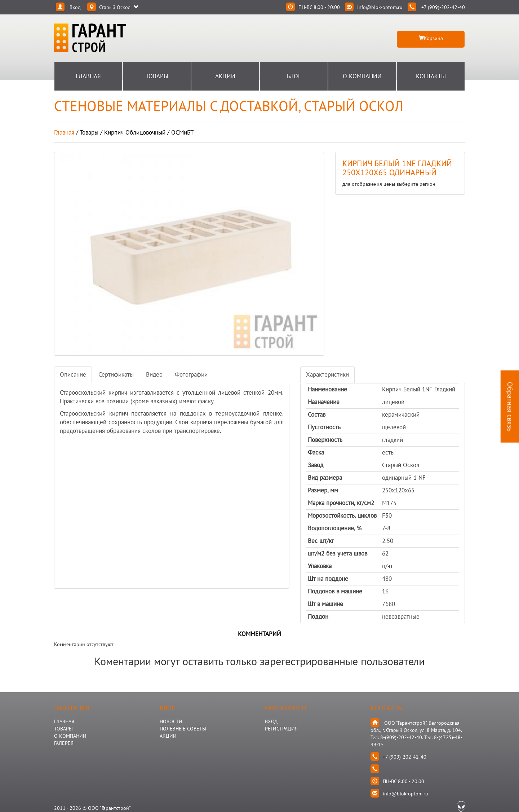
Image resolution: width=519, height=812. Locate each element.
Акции (225, 76)
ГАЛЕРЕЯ (64, 743)
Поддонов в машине (335, 591)
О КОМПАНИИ (70, 736)
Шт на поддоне (328, 579)
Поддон (318, 616)
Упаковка (320, 566)
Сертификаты (116, 374)
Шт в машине (325, 604)
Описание (73, 374)
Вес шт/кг (321, 541)
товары (89, 132)
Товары (157, 76)
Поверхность (325, 440)
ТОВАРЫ (63, 729)
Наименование (327, 389)
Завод (316, 465)
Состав (317, 414)
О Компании (362, 76)
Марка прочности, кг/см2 (341, 503)
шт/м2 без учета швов (338, 553)
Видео (154, 374)
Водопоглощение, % (335, 528)
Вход (271, 721)
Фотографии (191, 374)
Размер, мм (323, 490)
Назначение (324, 402)
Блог (294, 76)
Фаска (316, 452)
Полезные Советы (183, 729)
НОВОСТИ (171, 721)
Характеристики (327, 374)
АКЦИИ (168, 736)
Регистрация (281, 729)
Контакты (431, 76)
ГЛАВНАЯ (64, 721)
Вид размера (325, 478)
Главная (88, 76)
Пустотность (324, 427)
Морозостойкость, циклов (342, 515)
